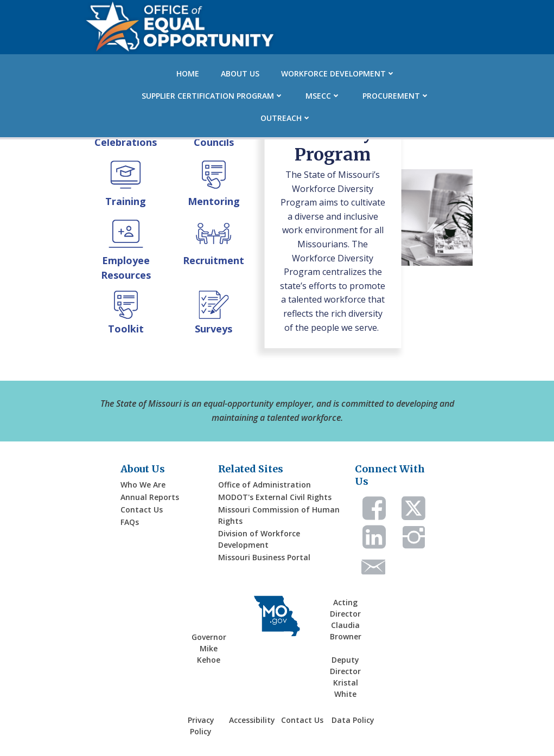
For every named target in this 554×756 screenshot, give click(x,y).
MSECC (323, 96)
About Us (240, 73)
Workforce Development (338, 73)
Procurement (396, 96)
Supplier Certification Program (213, 96)
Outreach (286, 118)
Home (188, 73)
